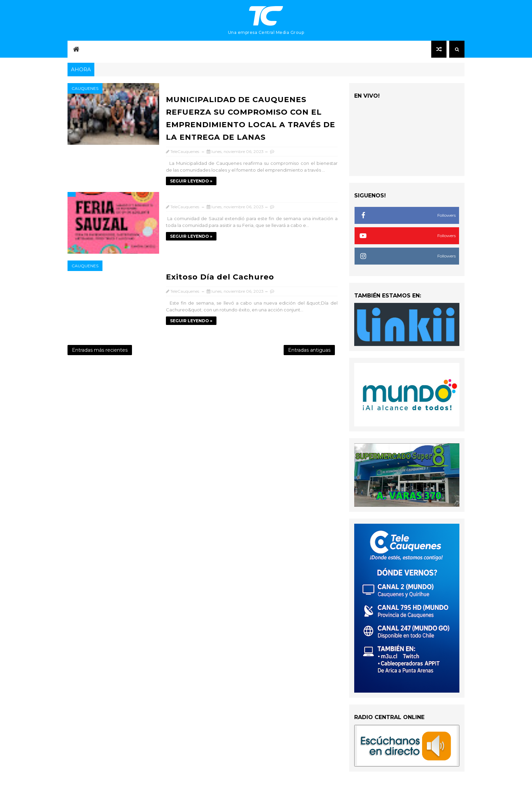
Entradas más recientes (100, 350)
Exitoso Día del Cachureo (220, 277)
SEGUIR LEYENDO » (191, 181)
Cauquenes (85, 88)
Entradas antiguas (309, 350)
